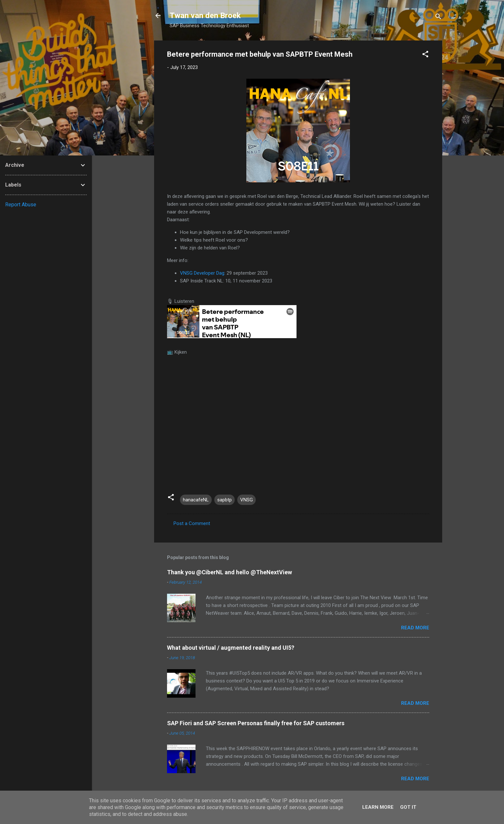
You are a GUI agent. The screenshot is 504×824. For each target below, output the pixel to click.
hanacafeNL (196, 500)
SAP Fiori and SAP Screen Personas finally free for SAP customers (256, 723)
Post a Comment (192, 523)
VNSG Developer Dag (202, 273)
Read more (415, 628)
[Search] (438, 18)
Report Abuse (21, 205)
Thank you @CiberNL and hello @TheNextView (230, 572)
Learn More (378, 807)
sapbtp (224, 500)
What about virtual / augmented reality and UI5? (231, 648)
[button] (425, 55)
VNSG (246, 500)
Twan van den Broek (205, 16)
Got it (408, 807)
